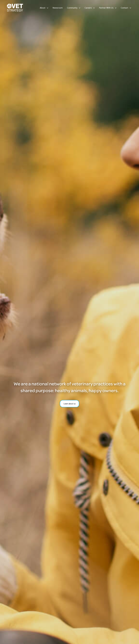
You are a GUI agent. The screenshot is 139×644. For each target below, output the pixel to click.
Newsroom (58, 8)
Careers (90, 8)
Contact (126, 8)
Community (74, 8)
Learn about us (69, 404)
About (44, 8)
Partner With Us (108, 8)
